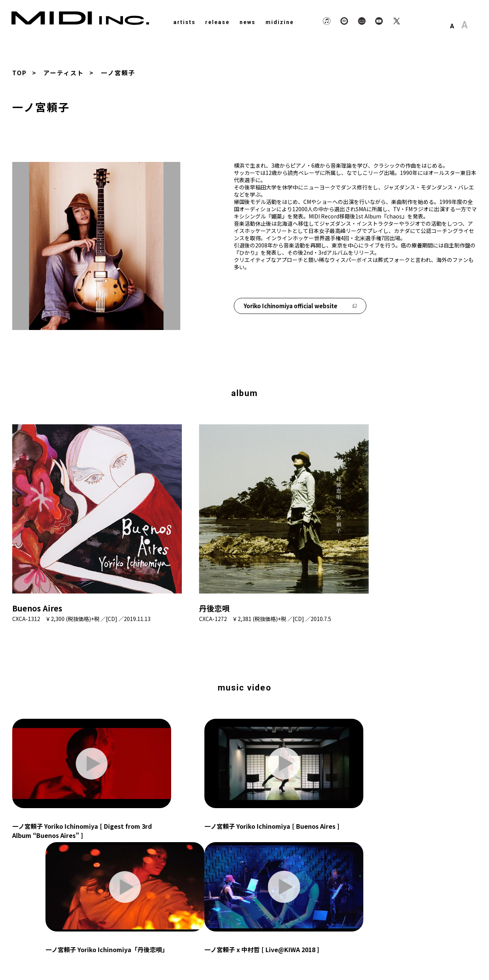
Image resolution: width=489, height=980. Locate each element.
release (217, 22)
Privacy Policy (373, 954)
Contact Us (452, 954)
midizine (280, 22)
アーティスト (64, 73)
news (248, 22)
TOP (19, 73)
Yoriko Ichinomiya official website (301, 305)
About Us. (414, 954)
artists (185, 22)
